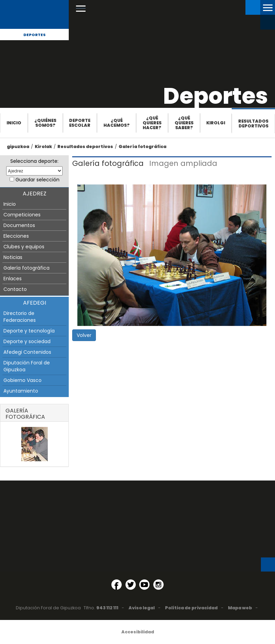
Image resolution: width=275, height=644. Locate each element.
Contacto (15, 289)
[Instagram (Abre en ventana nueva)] (158, 585)
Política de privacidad (191, 608)
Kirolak (43, 146)
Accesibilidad (138, 632)
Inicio (14, 123)
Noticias (13, 257)
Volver (84, 335)
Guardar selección (37, 180)
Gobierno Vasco (23, 380)
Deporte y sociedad (27, 341)
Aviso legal (142, 608)
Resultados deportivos (253, 123)
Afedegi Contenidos (27, 352)
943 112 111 (107, 608)
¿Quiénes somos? (45, 123)
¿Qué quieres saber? (184, 123)
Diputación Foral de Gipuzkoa (27, 366)
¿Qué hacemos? (117, 123)
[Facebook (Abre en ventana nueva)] (117, 585)
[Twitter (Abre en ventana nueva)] (131, 585)
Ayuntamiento (21, 391)
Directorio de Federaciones (20, 317)
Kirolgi (216, 123)
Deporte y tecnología (29, 331)
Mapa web (240, 608)
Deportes (35, 35)
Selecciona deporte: (34, 161)
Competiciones (22, 215)
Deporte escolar (80, 123)
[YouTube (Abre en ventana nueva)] (144, 585)
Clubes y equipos (24, 247)
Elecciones (16, 236)
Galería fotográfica (142, 146)
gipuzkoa (18, 146)
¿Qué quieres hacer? (152, 123)
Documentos (19, 225)
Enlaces (13, 279)
